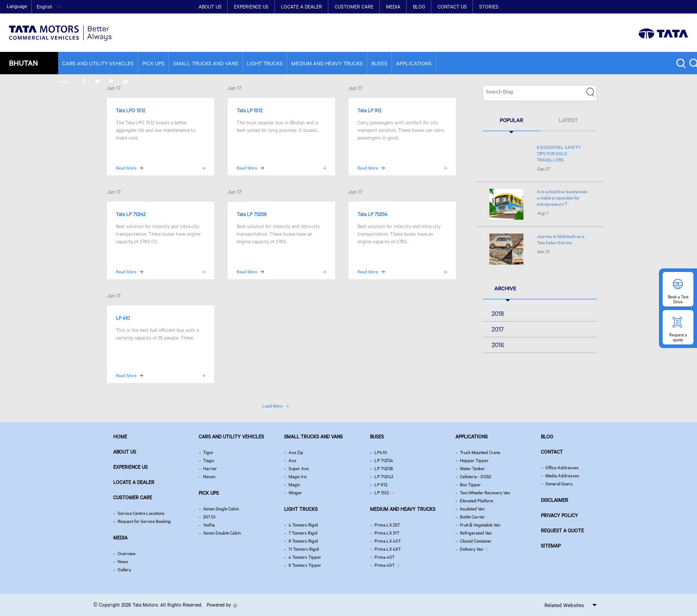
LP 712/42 (384, 477)
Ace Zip (296, 452)
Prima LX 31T (387, 533)
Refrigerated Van (476, 533)
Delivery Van (472, 549)
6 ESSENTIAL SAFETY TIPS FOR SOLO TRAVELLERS (559, 154)
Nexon (209, 477)
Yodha (209, 525)
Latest (568, 120)
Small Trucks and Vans (206, 63)
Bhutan (23, 63)
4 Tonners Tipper (305, 557)
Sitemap (551, 546)
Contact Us (452, 7)
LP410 (381, 452)
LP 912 (381, 485)
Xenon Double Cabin (222, 533)
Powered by (220, 605)
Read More (126, 168)
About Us (210, 7)
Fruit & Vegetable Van (480, 525)
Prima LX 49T (388, 549)
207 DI (209, 517)
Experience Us (251, 7)
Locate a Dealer (302, 7)
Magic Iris (298, 477)
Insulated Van (472, 509)
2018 (498, 314)
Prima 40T (385, 557)
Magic (294, 485)
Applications (414, 63)
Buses (379, 63)
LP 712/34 (384, 461)
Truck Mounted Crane (480, 452)
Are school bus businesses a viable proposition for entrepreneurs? (562, 198)
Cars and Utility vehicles (98, 63)
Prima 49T (385, 565)
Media (393, 7)
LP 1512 (382, 493)
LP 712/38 (384, 469)
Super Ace (299, 469)
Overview (127, 554)
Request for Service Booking (144, 521)
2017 (498, 329)
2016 (498, 345)
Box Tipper (470, 485)
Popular (511, 120)
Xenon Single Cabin (221, 509)
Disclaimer (555, 500)
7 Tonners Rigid (303, 533)
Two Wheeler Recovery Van (485, 493)
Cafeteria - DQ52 (476, 477)
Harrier (210, 469)
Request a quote (562, 531)
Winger (295, 493)
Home (621, 7)
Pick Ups (153, 63)
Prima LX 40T (388, 541)
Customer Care (354, 7)
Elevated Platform (477, 501)
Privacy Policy (559, 515)
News (123, 562)
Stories (489, 7)
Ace (292, 461)
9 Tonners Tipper (305, 565)
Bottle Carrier (472, 517)
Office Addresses (562, 468)
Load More (272, 406)
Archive (505, 288)
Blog (419, 7)
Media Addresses (562, 476)
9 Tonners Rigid (303, 541)
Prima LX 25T (387, 525)
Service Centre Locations (141, 513)
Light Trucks (265, 63)
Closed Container (476, 541)
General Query (559, 484)
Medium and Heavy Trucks (327, 63)
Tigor (208, 452)
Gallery (124, 570)
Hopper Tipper (474, 461)
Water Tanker (472, 469)
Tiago (208, 461)
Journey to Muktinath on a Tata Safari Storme (561, 240)
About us (125, 452)
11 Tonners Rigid (304, 549)
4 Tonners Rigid (303, 525)
